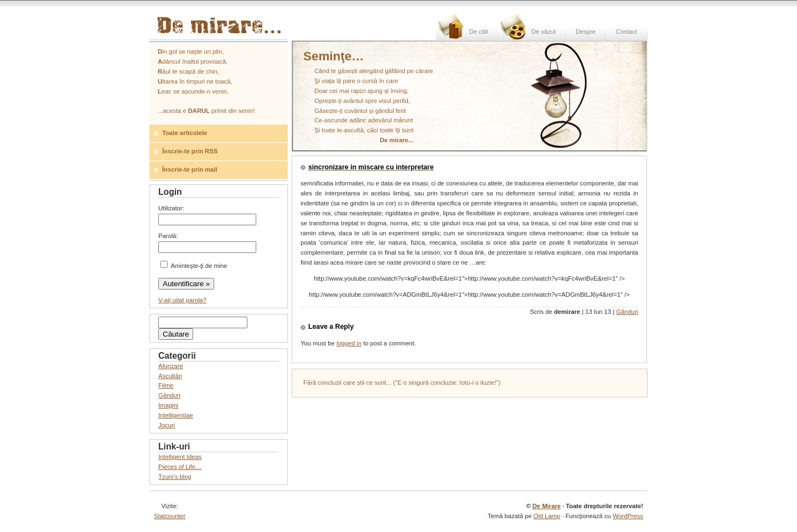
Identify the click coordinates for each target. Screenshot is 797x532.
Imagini (168, 405)
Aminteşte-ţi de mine (194, 266)
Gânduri (627, 312)
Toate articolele (185, 133)
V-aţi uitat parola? (182, 300)
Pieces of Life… (180, 467)
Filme (166, 385)
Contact (626, 32)
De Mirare (547, 506)
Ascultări (170, 376)
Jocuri (167, 425)
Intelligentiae (176, 415)
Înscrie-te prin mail (190, 169)
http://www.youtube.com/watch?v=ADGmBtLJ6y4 (469, 295)
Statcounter (170, 516)
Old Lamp (547, 516)
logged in (349, 343)
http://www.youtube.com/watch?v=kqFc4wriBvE (469, 278)
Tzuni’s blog (175, 477)
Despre (586, 32)
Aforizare (171, 366)
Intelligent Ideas (180, 457)
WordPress (628, 516)
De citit (479, 32)
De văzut (544, 32)
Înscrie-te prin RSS (190, 151)
